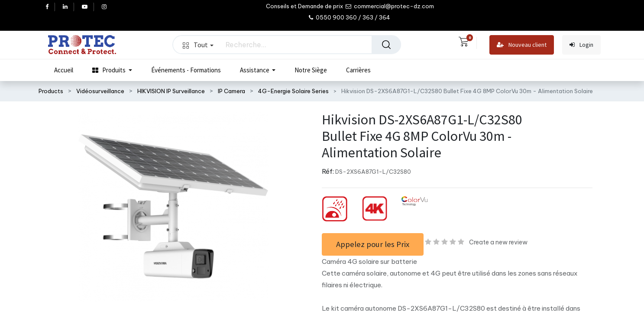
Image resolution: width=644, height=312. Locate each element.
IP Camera (231, 91)
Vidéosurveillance (100, 91)
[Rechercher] (386, 45)
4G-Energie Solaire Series (293, 91)
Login (581, 45)
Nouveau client (522, 45)
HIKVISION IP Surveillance (171, 91)
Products (51, 91)
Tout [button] (198, 45)
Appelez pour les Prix (373, 244)
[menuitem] (64, 70)
